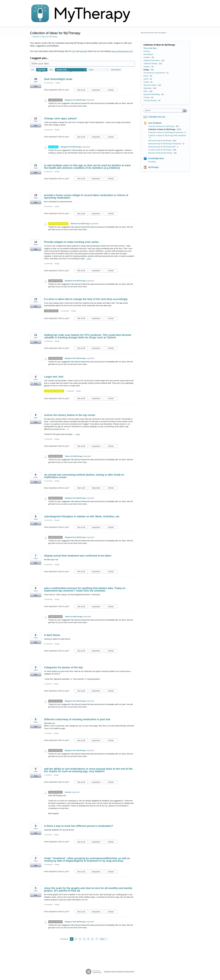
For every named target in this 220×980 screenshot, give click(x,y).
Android (83, 51)
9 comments (48, 130)
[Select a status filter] (98, 70)
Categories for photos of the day (63, 667)
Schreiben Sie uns (157, 117)
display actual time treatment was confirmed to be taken (78, 556)
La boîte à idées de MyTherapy (160, 150)
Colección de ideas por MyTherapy (162, 126)
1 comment (70, 391)
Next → (103, 939)
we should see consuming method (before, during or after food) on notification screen (84, 476)
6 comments (48, 206)
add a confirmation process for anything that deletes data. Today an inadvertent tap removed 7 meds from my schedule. (85, 589)
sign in (164, 33)
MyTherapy (153, 167)
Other (146, 91)
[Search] (185, 110)
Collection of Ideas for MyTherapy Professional (166, 132)
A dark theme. (52, 635)
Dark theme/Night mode (58, 79)
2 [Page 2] (76, 939)
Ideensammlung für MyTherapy (160, 141)
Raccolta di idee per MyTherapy (160, 153)
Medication (148, 88)
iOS (74, 51)
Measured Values (150, 85)
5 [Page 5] (88, 939)
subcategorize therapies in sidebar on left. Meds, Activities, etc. (82, 516)
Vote (36, 86)
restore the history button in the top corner (70, 415)
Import (146, 79)
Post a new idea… (151, 48)
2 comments (48, 264)
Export (146, 76)
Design (58, 83)
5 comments (48, 520)
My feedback (116, 70)
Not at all (83, 90)
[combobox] (164, 110)
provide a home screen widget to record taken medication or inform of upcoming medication (86, 196)
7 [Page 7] (97, 939)
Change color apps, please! (60, 118)
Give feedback (155, 123)
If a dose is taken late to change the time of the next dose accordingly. (86, 299)
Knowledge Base (156, 158)
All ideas (147, 51)
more (89, 259)
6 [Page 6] (92, 939)
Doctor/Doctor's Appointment (154, 73)
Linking (146, 82)
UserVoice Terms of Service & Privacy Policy (119, 971)
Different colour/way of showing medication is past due (77, 719)
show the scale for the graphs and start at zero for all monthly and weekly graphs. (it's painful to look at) (88, 889)
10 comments (49, 83)
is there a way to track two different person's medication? (79, 826)
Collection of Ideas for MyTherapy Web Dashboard (167, 136)
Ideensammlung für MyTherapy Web (162, 147)
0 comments (48, 172)
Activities (147, 57)
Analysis (147, 67)
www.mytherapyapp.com (122, 51)
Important (97, 90)
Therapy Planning (150, 101)
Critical (112, 90)
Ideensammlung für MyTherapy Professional (165, 144)
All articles (152, 162)
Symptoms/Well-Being (152, 94)
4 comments (48, 341)
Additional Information (152, 60)
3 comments (65, 311)
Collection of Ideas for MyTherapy (162, 129)
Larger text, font (54, 377)
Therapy (147, 97)
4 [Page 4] (84, 939)
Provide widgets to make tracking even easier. (72, 242)
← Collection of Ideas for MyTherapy (44, 37)
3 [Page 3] (80, 939)
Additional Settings (150, 64)
